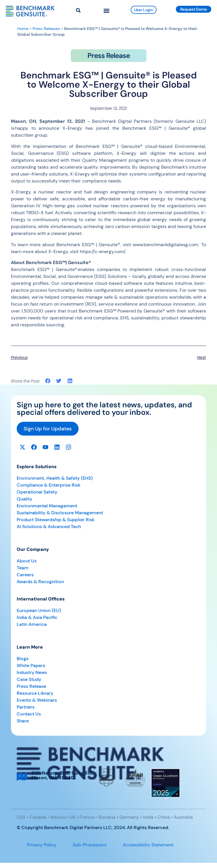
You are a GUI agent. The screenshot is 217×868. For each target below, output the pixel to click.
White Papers (31, 665)
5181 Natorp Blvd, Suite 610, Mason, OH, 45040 (62, 775)
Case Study (29, 679)
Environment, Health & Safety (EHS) (55, 478)
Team (23, 568)
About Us (27, 561)
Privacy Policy (42, 845)
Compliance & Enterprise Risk (49, 485)
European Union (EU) (39, 610)
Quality (24, 499)
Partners (26, 707)
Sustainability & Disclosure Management (60, 513)
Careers (25, 575)
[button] (107, 11)
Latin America (32, 624)
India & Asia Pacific (37, 617)
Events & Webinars (37, 700)
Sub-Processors (90, 845)
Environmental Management (47, 506)
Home (23, 29)
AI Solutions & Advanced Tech (49, 527)
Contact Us (29, 714)
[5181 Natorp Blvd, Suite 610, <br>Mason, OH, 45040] (22, 777)
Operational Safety (37, 492)
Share (23, 721)
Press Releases (46, 29)
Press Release (31, 686)
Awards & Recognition (40, 582)
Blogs (23, 659)
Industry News (32, 672)
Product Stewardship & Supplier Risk (56, 520)
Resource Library (35, 693)
